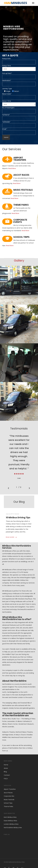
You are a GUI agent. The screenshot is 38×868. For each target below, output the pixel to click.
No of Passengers (8, 108)
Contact (7, 775)
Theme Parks (8, 806)
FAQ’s (6, 779)
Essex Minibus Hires (10, 821)
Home (6, 765)
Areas (6, 768)
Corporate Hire (9, 796)
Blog (5, 772)
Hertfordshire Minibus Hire (13, 828)
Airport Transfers (10, 789)
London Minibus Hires (11, 824)
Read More (12, 168)
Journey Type (7, 89)
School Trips (8, 803)
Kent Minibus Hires (10, 817)
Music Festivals (9, 800)
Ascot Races (8, 793)
